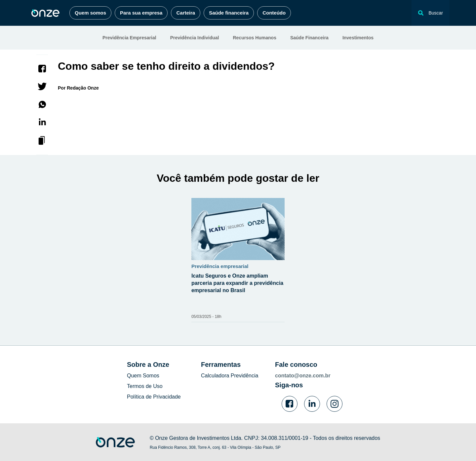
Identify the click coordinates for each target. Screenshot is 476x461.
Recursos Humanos (254, 38)
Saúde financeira (229, 13)
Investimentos (358, 38)
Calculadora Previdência (230, 376)
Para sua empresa (141, 13)
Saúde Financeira (309, 38)
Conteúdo (274, 13)
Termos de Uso (145, 386)
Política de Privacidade (154, 397)
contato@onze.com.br (303, 376)
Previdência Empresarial (129, 38)
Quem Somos (143, 376)
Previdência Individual (195, 38)
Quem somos (90, 13)
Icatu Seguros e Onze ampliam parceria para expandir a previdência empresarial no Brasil (237, 283)
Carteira (186, 13)
